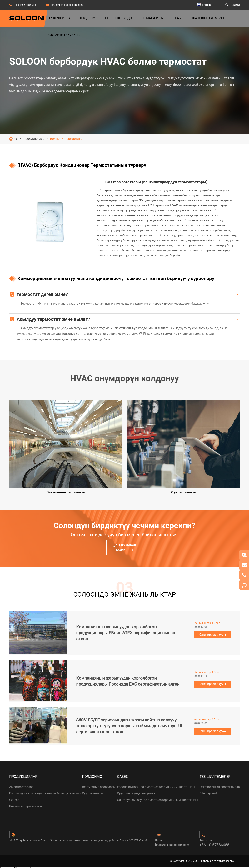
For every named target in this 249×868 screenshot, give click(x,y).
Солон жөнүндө (119, 18)
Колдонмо (89, 18)
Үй (16, 139)
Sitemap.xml (208, 790)
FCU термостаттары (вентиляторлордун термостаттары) (156, 182)
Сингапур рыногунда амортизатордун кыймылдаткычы (158, 797)
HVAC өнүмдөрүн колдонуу (124, 378)
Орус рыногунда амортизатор (139, 790)
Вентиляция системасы (99, 784)
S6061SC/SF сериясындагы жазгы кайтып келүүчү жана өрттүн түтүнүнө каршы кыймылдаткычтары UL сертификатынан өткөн (130, 723)
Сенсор (14, 797)
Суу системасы (93, 790)
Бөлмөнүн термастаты (66, 139)
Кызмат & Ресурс (153, 18)
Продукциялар (60, 18)
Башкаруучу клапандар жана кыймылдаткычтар (45, 790)
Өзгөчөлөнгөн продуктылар (220, 784)
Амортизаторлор (21, 784)
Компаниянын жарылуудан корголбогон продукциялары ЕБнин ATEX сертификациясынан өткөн (126, 630)
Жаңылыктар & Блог (209, 18)
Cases (180, 18)
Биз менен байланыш (65, 35)
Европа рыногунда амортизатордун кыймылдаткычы (156, 784)
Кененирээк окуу (212, 632)
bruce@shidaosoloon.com (67, 5)
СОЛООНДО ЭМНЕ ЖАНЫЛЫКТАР (125, 590)
